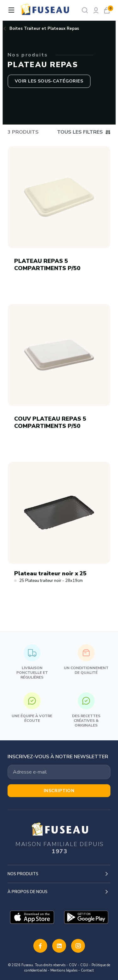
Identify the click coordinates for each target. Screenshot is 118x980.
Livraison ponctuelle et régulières (32, 662)
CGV (73, 965)
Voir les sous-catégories (49, 81)
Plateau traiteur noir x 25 (50, 574)
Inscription (59, 791)
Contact (87, 970)
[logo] (46, 10)
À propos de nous (28, 892)
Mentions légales (64, 970)
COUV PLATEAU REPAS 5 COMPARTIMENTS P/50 (50, 422)
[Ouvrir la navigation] (11, 10)
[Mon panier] (107, 10)
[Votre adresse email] (59, 772)
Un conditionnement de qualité (86, 660)
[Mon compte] (96, 10)
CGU (84, 965)
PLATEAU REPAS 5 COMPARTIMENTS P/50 (47, 265)
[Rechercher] (85, 10)
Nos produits (23, 874)
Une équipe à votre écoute (32, 708)
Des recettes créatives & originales (86, 710)
